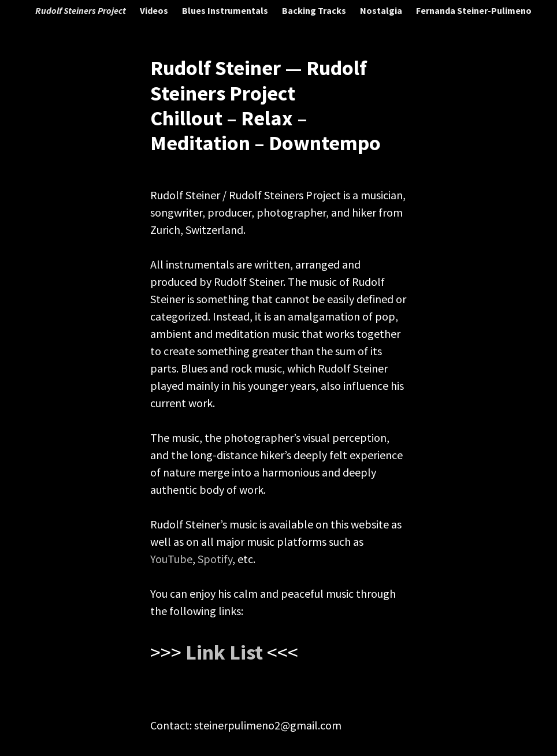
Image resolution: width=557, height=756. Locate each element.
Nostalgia (381, 10)
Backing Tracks (314, 10)
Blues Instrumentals (225, 10)
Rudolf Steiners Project (81, 10)
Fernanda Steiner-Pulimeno (474, 10)
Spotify (215, 559)
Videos (154, 10)
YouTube (171, 559)
